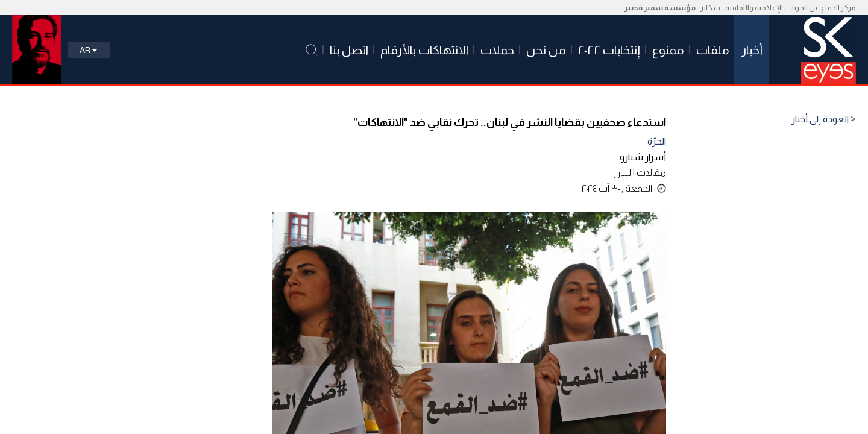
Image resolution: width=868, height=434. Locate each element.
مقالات (651, 173)
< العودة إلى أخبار (824, 119)
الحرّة (657, 141)
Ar (88, 50)
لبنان (622, 173)
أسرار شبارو (643, 157)
